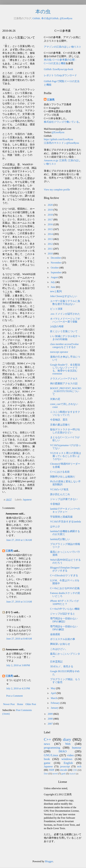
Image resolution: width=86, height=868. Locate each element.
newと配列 (56, 291)
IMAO (63, 751)
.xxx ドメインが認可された (65, 314)
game (47, 763)
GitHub (36, 18)
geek (63, 774)
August (55, 277)
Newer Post (9, 704)
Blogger (49, 861)
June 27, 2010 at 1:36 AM (19, 540)
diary (67, 739)
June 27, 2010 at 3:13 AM (19, 602)
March (54, 698)
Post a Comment (15, 696)
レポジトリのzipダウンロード (60, 75)
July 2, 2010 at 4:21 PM (18, 688)
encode (64, 770)
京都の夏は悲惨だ (60, 425)
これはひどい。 (59, 649)
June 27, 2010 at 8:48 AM (19, 639)
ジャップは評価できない (64, 499)
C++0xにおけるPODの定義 (65, 588)
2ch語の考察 (57, 326)
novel (55, 774)
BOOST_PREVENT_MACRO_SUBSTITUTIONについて (66, 391)
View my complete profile (57, 190)
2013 (51, 239)
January (55, 708)
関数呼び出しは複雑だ (63, 477)
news (47, 744)
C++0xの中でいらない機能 (65, 609)
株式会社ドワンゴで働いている (61, 122)
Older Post (31, 704)
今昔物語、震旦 (59, 420)
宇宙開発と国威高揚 (61, 517)
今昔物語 (55, 504)
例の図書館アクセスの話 (64, 383)
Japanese (27, 500)
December (56, 258)
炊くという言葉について (64, 331)
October (55, 268)
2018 (51, 215)
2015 (51, 229)
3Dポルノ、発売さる (62, 666)
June (53, 287)
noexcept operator (59, 352)
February (56, 703)
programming (52, 748)
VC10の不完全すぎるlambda (65, 522)
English (68, 763)
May (53, 688)
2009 (51, 714)
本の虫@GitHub (50, 18)
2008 (51, 719)
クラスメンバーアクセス (64, 379)
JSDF (52, 770)
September (56, 272)
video (70, 755)
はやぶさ (55, 526)
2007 (51, 724)
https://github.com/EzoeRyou (58, 139)
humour (77, 748)
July (53, 282)
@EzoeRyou (66, 18)
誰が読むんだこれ (60, 494)
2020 (51, 205)
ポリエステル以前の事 (63, 639)
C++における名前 (60, 472)
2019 (51, 210)
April (54, 693)
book (47, 759)
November (56, 263)
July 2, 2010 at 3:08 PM (18, 665)
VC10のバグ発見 (59, 489)
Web (68, 744)
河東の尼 (55, 399)
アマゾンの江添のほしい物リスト (63, 47)
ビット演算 (56, 309)
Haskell (72, 774)
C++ (47, 739)
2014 (51, 234)
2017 (51, 220)
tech (79, 766)
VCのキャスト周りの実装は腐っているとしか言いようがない (66, 456)
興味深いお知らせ (60, 644)
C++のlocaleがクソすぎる (64, 575)
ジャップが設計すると (63, 614)
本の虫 (43, 12)
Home (20, 704)
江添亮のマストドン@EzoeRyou (61, 143)
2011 (50, 249)
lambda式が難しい (60, 539)
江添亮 (9, 551)
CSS (75, 770)
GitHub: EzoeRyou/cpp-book (58, 69)
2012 (51, 244)
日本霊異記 (56, 662)
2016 (51, 224)
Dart (46, 774)
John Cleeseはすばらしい (64, 296)
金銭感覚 (55, 634)
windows (67, 759)
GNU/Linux (51, 755)
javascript (65, 766)
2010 (51, 254)
